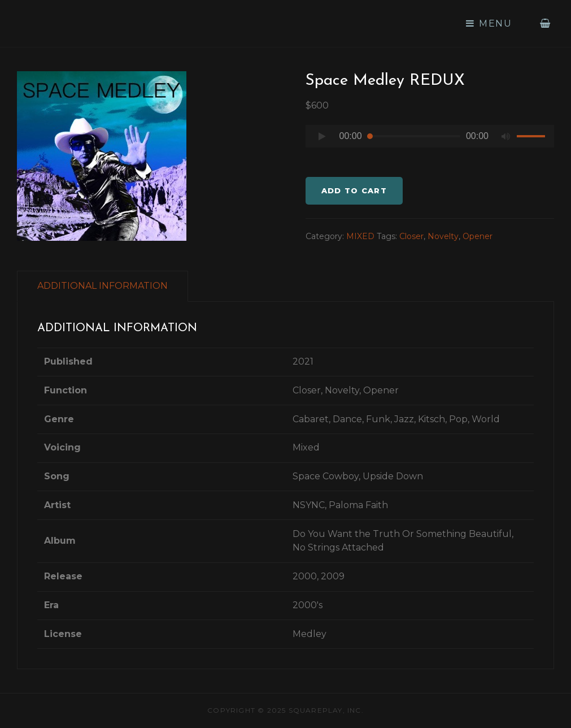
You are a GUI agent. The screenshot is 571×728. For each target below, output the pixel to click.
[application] (430, 139)
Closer (411, 236)
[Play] (322, 136)
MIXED (360, 236)
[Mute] (505, 136)
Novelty (443, 236)
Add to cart (354, 190)
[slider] (414, 136)
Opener (478, 236)
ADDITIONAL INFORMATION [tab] (103, 286)
